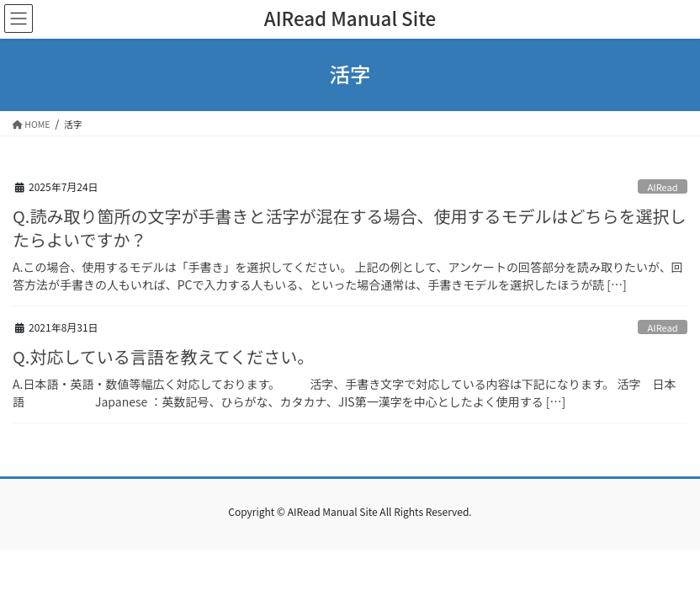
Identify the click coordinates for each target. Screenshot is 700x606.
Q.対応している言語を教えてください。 (163, 356)
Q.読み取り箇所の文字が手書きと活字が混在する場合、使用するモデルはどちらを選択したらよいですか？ (349, 228)
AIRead (663, 187)
